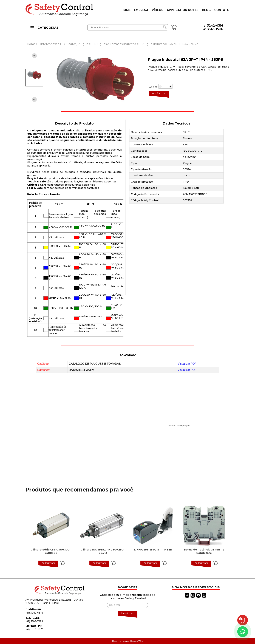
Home (31, 44)
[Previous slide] (34, 56)
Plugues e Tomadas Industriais (116, 44)
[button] (34, 78)
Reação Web (137, 641)
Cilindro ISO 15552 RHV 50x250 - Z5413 (102, 551)
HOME (126, 10)
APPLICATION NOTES (183, 10)
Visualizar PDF (187, 364)
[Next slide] (34, 99)
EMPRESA (141, 10)
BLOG (206, 10)
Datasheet (44, 370)
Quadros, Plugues (77, 44)
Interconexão (50, 44)
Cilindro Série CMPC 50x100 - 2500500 (51, 551)
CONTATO (222, 10)
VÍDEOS (158, 10)
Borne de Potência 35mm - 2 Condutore (204, 551)
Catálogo (43, 364)
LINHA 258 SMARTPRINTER (153, 550)
